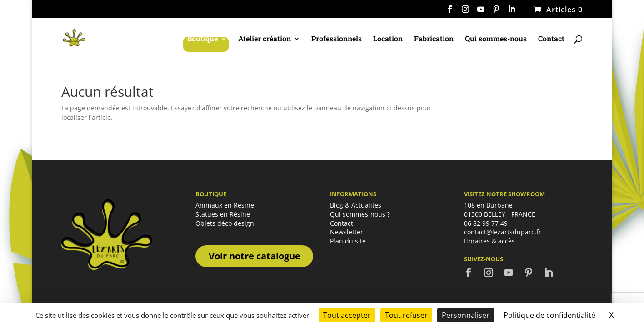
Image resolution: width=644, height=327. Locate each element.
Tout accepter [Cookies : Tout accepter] (347, 315)
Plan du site (348, 241)
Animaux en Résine (225, 205)
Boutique (202, 39)
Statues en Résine (223, 214)
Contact (551, 39)
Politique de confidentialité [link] (549, 315)
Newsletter (347, 232)
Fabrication (434, 39)
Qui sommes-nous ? (360, 214)
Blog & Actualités (356, 205)
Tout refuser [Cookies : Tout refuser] (406, 315)
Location (388, 39)
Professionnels (337, 39)
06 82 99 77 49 (486, 223)
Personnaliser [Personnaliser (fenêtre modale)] (466, 315)
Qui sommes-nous (496, 39)
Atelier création (265, 39)
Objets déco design (225, 223)
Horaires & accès (489, 241)
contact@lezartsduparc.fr (503, 232)
